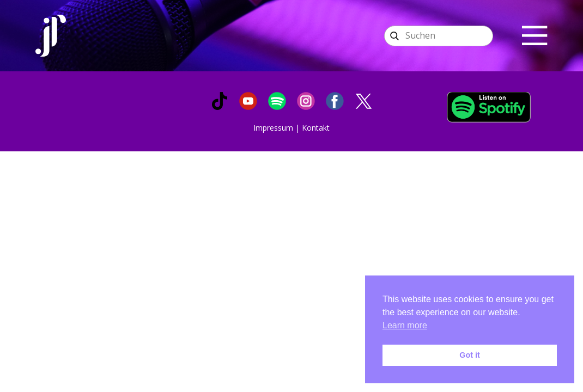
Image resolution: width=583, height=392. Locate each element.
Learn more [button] (405, 325)
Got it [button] (470, 355)
